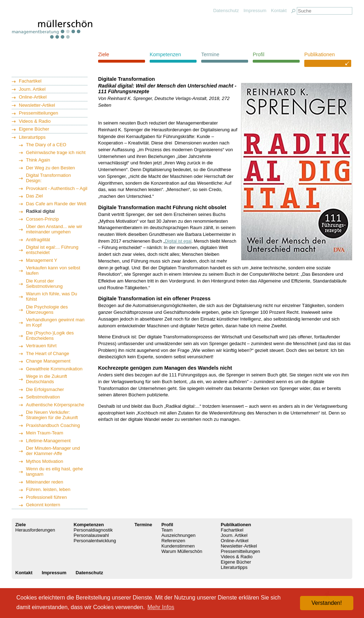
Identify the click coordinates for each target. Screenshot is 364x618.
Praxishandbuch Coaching (53, 425)
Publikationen (320, 54)
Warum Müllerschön (182, 551)
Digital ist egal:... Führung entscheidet (52, 250)
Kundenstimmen (178, 546)
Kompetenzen (165, 54)
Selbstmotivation (43, 397)
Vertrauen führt (41, 346)
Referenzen (173, 541)
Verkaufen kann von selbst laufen (53, 270)
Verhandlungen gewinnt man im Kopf (55, 322)
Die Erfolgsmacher (45, 389)
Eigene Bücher (34, 129)
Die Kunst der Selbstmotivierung (44, 284)
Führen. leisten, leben (48, 489)
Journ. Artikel (32, 89)
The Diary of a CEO (46, 145)
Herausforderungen (35, 530)
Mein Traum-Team (45, 433)
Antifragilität (38, 240)
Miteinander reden (45, 482)
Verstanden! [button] (326, 603)
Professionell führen (46, 497)
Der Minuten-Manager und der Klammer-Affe (53, 451)
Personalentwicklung (95, 541)
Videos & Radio (35, 121)
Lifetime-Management (48, 441)
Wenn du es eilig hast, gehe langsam (54, 471)
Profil (259, 54)
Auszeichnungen (178, 535)
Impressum (255, 10)
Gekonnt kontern (43, 505)
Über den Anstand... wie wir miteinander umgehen (54, 229)
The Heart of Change (47, 353)
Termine (210, 54)
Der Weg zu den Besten (50, 168)
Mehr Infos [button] (161, 607)
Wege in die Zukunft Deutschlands (46, 379)
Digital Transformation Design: (48, 178)
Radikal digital (40, 211)
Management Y (42, 260)
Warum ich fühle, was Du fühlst (52, 296)
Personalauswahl (91, 535)
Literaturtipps (32, 137)
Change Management (48, 361)
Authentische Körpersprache (55, 405)
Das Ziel (34, 196)
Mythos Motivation (45, 461)
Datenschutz (226, 10)
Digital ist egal (178, 241)
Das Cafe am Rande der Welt (56, 204)
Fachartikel (30, 81)
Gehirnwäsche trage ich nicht (56, 152)
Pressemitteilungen (39, 113)
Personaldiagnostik (93, 530)
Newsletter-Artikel (37, 105)
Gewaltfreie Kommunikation (54, 369)
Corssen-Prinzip (42, 219)
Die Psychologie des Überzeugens (47, 310)
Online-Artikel (33, 97)
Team (167, 530)
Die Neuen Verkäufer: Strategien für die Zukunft (52, 415)
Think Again (38, 160)
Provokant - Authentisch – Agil (57, 188)
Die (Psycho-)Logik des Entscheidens (50, 336)
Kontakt (279, 10)
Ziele (104, 54)
